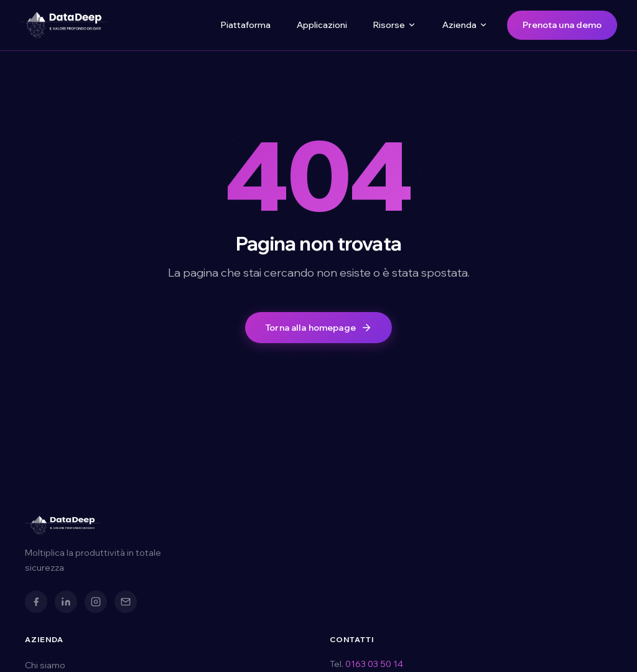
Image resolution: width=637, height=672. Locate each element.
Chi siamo (45, 665)
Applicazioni (322, 25)
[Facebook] (36, 602)
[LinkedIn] (66, 602)
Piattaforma (246, 25)
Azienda (465, 25)
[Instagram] (96, 602)
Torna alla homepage (318, 328)
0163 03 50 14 (374, 664)
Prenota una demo (562, 25)
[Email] (126, 602)
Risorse (395, 25)
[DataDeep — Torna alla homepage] (63, 25)
